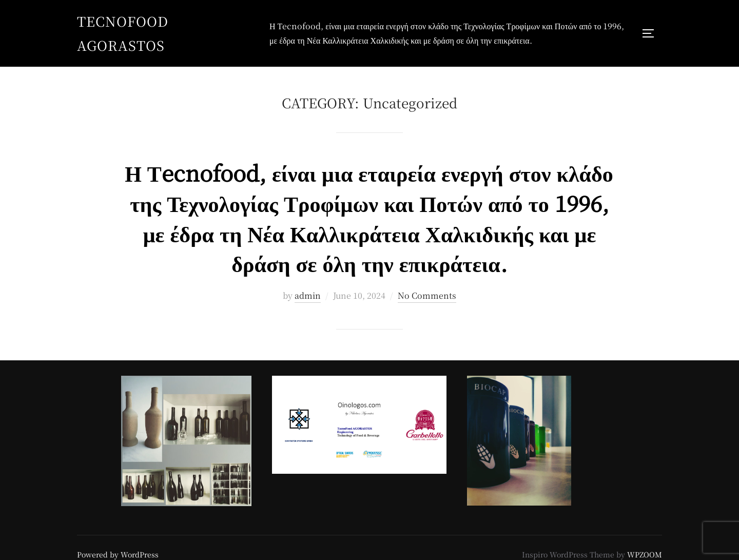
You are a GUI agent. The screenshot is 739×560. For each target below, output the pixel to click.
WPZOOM (645, 554)
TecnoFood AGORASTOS (123, 33)
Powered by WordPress (118, 554)
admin (308, 295)
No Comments (427, 295)
